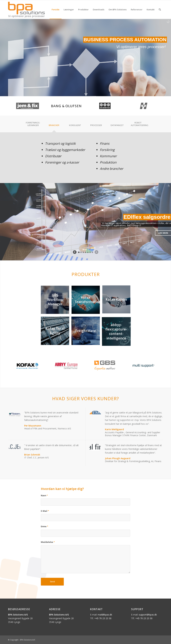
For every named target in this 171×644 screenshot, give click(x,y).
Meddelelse (48, 542)
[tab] (33, 125)
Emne (44, 526)
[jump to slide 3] (83, 252)
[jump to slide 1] (79, 252)
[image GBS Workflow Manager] (56, 301)
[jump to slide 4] (86, 252)
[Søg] (160, 10)
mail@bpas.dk (105, 615)
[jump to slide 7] (92, 252)
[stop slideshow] (96, 252)
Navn (44, 495)
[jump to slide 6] (90, 252)
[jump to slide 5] (88, 252)
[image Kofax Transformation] (87, 301)
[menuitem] (56, 10)
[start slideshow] (75, 252)
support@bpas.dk (148, 615)
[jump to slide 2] (81, 252)
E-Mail (45, 511)
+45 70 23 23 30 (103, 618)
